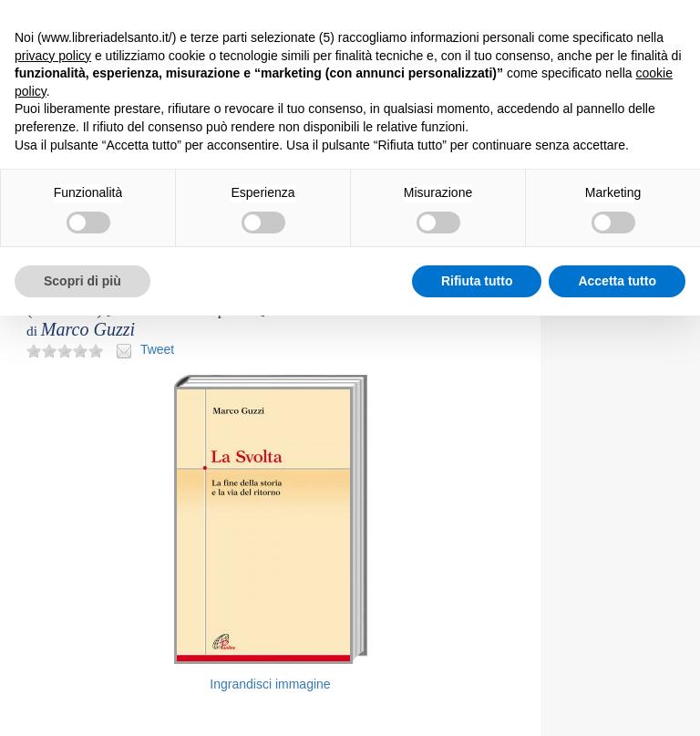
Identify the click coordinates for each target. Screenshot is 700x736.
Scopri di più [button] (82, 281)
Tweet (157, 349)
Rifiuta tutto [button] (477, 281)
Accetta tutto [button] (617, 281)
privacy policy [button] (53, 56)
